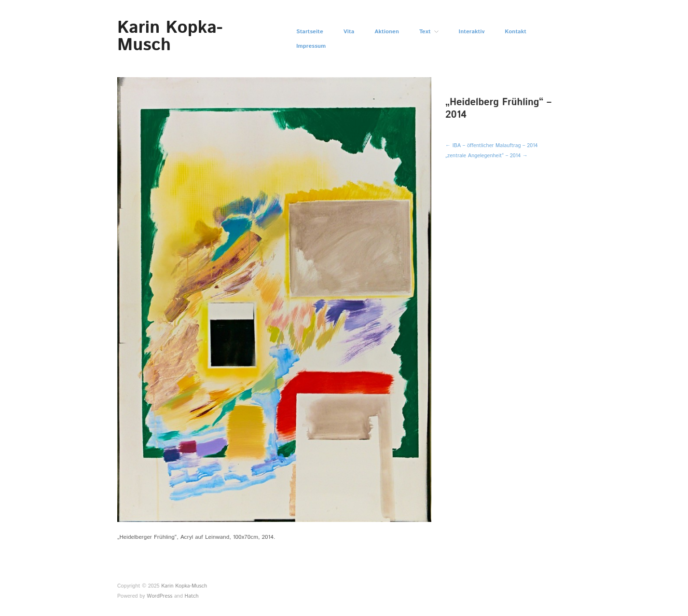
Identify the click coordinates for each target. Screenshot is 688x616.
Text (425, 32)
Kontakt (516, 32)
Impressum (311, 46)
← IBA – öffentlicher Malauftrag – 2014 (492, 146)
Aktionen (387, 32)
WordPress (159, 596)
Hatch (192, 596)
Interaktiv (472, 32)
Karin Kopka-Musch (170, 37)
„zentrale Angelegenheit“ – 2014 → (487, 156)
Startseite (310, 32)
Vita (349, 32)
